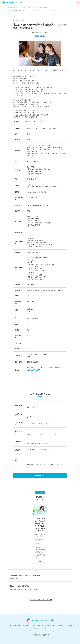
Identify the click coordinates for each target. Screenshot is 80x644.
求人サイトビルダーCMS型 (41, 632)
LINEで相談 (26, 622)
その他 (57, 449)
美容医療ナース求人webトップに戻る (41, 596)
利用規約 (60, 622)
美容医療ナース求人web (13, 8)
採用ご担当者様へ (70, 622)
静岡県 (20, 585)
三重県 (34, 585)
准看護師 (45, 449)
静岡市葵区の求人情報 (43, 8)
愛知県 (12, 585)
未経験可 (12, 575)
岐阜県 (27, 585)
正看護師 (32, 449)
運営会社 (18, 622)
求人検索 (23, 8)
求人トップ (9, 622)
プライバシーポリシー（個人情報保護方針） (43, 622)
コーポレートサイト (41, 624)
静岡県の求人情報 (32, 8)
